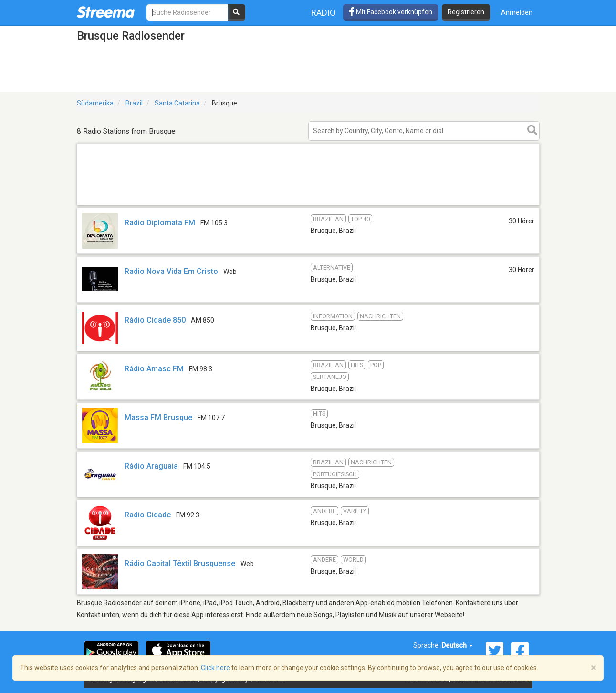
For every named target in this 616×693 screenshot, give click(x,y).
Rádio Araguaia (151, 466)
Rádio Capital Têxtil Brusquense (180, 563)
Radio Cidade (148, 515)
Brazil (134, 103)
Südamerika (95, 103)
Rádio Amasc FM (154, 369)
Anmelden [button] (517, 12)
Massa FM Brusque (158, 417)
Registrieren (466, 12)
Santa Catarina (177, 103)
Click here (215, 668)
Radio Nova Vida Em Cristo (171, 271)
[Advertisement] (308, 205)
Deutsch (457, 645)
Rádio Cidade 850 (155, 320)
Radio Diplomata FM (160, 223)
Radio (324, 13)
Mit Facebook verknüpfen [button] (391, 12)
